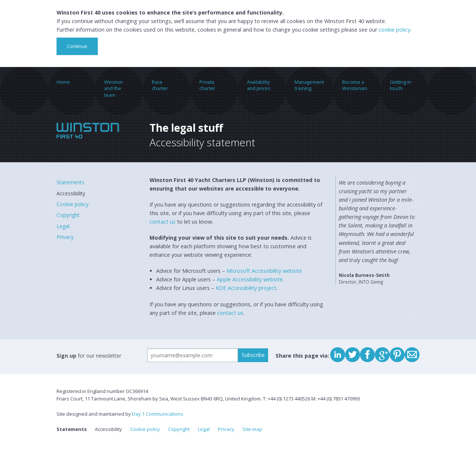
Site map (252, 429)
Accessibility (71, 193)
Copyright (68, 215)
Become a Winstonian (355, 85)
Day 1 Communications (158, 414)
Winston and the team (113, 88)
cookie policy (394, 30)
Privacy (65, 237)
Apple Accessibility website (250, 279)
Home (63, 82)
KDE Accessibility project (246, 288)
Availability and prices (259, 85)
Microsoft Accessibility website (264, 271)
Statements (70, 182)
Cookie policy (73, 204)
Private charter (207, 85)
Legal (63, 226)
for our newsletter (89, 356)
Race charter (160, 85)
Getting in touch (401, 85)
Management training (309, 85)
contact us (163, 222)
